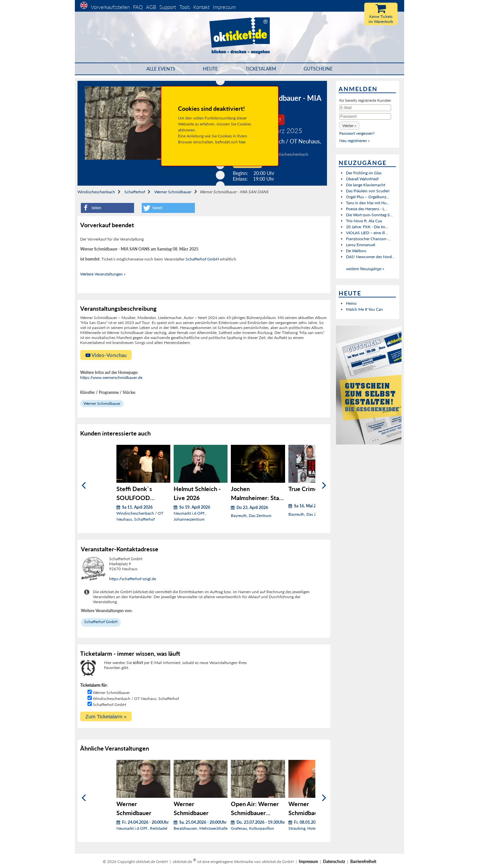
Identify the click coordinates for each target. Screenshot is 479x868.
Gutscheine (318, 69)
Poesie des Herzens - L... (367, 209)
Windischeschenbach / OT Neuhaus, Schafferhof (136, 698)
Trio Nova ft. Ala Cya (364, 221)
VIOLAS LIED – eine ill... (367, 233)
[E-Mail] (365, 108)
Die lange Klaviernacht (366, 185)
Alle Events (161, 69)
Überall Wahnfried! (362, 179)
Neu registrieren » (354, 141)
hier (242, 142)
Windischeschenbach (96, 192)
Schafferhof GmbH (202, 259)
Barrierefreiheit (363, 862)
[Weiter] (324, 486)
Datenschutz (334, 862)
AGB (151, 7)
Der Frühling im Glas (364, 173)
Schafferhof (135, 192)
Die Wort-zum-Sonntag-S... (369, 215)
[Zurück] (84, 486)
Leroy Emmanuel (361, 245)
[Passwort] (365, 116)
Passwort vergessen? (357, 133)
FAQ (138, 7)
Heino (351, 303)
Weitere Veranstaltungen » (103, 274)
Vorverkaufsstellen (110, 7)
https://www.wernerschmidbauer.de (111, 377)
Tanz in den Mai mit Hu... (368, 203)
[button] (107, 208)
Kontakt (201, 7)
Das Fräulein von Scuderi (368, 191)
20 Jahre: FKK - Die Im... (367, 227)
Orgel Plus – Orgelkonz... (368, 197)
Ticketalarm (261, 69)
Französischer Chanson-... (368, 239)
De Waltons (356, 251)
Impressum (224, 7)
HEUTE (210, 69)
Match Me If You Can (364, 309)
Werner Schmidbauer (173, 192)
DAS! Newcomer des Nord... (370, 257)
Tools (185, 7)
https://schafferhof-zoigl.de (133, 579)
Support (168, 7)
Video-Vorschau (106, 355)
